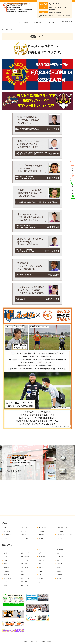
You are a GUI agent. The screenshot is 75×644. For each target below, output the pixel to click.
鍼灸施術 (23, 535)
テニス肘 (59, 582)
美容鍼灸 (59, 571)
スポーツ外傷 (60, 557)
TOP (9, 22)
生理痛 (5, 560)
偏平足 (5, 553)
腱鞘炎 (5, 564)
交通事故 (6, 538)
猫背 (58, 553)
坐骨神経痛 (59, 575)
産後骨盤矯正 (25, 564)
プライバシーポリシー (62, 538)
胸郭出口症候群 (25, 553)
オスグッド (42, 567)
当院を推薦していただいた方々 (64, 535)
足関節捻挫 (6, 567)
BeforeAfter (42, 535)
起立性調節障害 (43, 557)
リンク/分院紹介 (8, 535)
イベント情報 (25, 538)
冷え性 (5, 557)
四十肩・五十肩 (7, 578)
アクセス (52, 22)
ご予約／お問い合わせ (66, 22)
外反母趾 (59, 567)
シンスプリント (7, 585)
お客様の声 (38, 22)
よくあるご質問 (7, 531)
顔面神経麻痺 (60, 549)
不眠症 (41, 571)
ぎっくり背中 (25, 585)
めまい (5, 549)
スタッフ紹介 (25, 527)
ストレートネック (43, 564)
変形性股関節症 (25, 578)
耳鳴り (41, 575)
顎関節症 (59, 578)
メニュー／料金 (23, 22)
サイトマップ (60, 531)
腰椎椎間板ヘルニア (26, 582)
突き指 (23, 549)
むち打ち (6, 582)
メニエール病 (60, 564)
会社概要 (41, 538)
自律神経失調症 (25, 557)
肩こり (41, 549)
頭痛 (58, 560)
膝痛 (40, 553)
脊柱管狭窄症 (25, 567)
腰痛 (22, 571)
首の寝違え (24, 575)
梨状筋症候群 (25, 560)
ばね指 (41, 582)
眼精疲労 (41, 578)
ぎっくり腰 (6, 571)
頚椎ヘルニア (42, 560)
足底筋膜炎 (6, 575)
